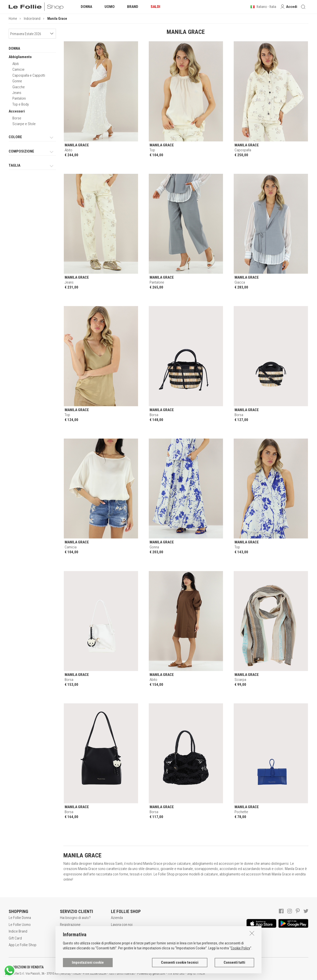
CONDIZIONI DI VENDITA (26, 967)
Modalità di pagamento (77, 938)
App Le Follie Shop (23, 945)
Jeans (17, 93)
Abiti (16, 64)
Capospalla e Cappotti (29, 75)
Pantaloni (19, 98)
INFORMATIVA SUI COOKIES (130, 967)
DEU (182, 974)
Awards (117, 931)
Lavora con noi (122, 925)
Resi (63, 945)
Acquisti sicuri (70, 931)
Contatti (117, 945)
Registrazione (70, 925)
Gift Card (15, 938)
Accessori (17, 111)
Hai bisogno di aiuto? (75, 918)
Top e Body (21, 104)
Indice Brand (18, 931)
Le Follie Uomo (20, 925)
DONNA (14, 48)
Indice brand (32, 19)
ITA (170, 974)
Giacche (19, 87)
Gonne (17, 81)
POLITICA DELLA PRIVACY (77, 967)
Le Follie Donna (20, 918)
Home (13, 19)
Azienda (117, 918)
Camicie (18, 69)
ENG (176, 974)
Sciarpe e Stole (24, 124)
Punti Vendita (120, 938)
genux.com (159, 974)
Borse (17, 118)
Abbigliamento (20, 57)
